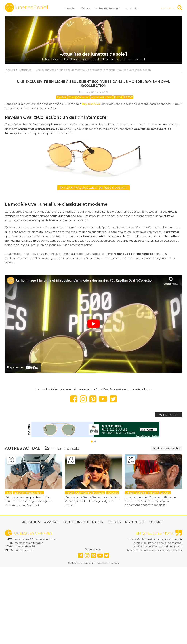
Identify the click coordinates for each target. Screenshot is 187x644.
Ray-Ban (73, 8)
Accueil (10, 70)
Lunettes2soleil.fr (26, 7)
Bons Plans (134, 8)
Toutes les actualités (167, 448)
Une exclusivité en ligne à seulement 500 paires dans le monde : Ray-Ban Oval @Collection (93, 70)
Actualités (25, 70)
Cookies (114, 522)
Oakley (88, 8)
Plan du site (135, 522)
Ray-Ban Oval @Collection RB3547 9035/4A (93, 188)
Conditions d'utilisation (83, 522)
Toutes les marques (110, 8)
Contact (156, 522)
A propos (52, 522)
